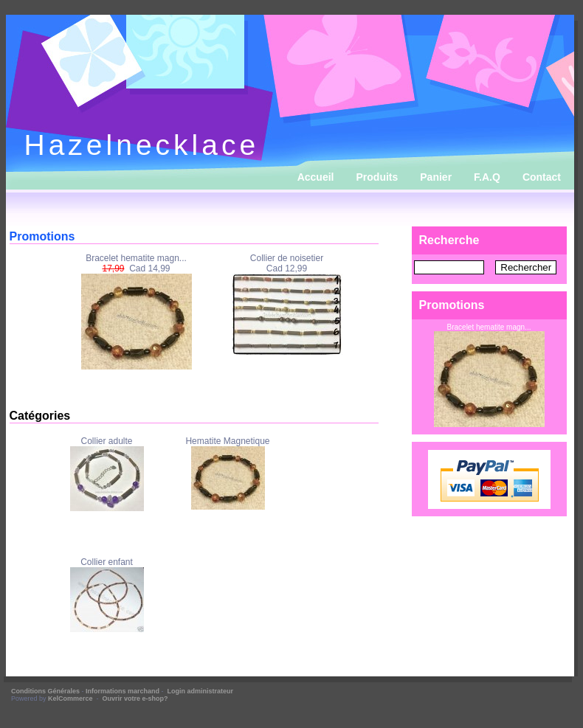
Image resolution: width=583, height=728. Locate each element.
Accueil (316, 177)
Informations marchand (123, 691)
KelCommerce (71, 698)
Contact (542, 177)
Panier (436, 177)
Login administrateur (201, 691)
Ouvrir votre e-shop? (135, 698)
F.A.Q (487, 177)
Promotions (452, 305)
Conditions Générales (45, 691)
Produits (377, 177)
